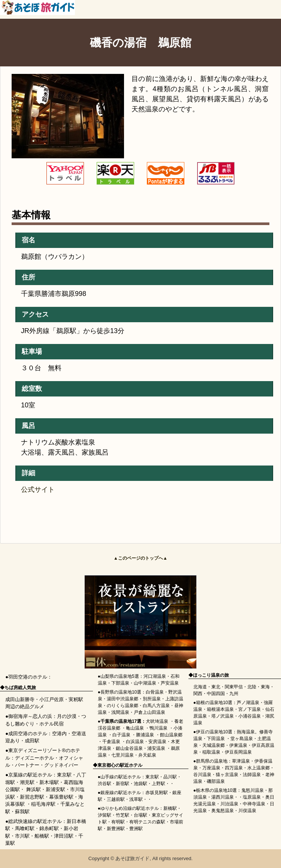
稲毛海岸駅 (43, 804)
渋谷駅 (105, 784)
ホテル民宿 (52, 724)
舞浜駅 (34, 789)
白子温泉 (121, 735)
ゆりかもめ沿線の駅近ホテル (130, 808)
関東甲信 (234, 687)
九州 (234, 694)
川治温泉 (229, 804)
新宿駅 (123, 784)
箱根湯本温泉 (220, 709)
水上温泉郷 (259, 768)
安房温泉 (157, 742)
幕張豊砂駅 (61, 797)
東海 (265, 687)
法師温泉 (252, 775)
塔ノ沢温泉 (223, 716)
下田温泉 (216, 739)
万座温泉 (211, 768)
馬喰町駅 (25, 828)
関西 (198, 694)
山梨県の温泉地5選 (120, 676)
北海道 (200, 687)
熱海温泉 (246, 732)
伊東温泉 (238, 745)
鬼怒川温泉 (253, 790)
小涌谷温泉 (250, 716)
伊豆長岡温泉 (238, 752)
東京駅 (64, 775)
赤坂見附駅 (157, 793)
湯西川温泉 (223, 797)
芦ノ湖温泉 (248, 703)
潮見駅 (27, 782)
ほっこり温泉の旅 (211, 675)
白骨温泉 (155, 692)
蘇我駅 (22, 812)
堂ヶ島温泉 (242, 739)
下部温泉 (120, 683)
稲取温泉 (211, 752)
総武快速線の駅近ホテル (35, 821)
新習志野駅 (32, 797)
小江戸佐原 (52, 699)
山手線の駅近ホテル (121, 777)
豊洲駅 (136, 829)
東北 (216, 687)
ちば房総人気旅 (20, 688)
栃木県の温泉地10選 (216, 790)
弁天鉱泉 (147, 755)
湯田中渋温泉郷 (123, 699)
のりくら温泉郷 (123, 706)
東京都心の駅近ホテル (120, 765)
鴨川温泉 (158, 728)
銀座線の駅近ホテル (121, 793)
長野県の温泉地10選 (121, 692)
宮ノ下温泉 (250, 709)
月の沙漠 (67, 716)
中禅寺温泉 (254, 804)
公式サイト (38, 490)
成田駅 (32, 741)
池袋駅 (140, 784)
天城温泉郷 (214, 745)
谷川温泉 (202, 775)
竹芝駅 (123, 815)
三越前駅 (116, 799)
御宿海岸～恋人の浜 (30, 716)
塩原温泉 (252, 797)
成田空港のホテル (28, 734)
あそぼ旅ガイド (132, 858)
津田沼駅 (64, 836)
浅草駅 (136, 799)
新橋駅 (170, 808)
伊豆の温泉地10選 (214, 732)
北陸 (252, 687)
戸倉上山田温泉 (149, 712)
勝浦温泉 (145, 735)
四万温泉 (234, 768)
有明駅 (118, 822)
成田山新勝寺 (20, 699)
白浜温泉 (135, 742)
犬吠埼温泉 (157, 721)
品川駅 (170, 777)
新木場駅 (49, 782)
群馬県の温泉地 (212, 761)
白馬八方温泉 (156, 706)
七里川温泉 (123, 755)
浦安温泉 (156, 748)
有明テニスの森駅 (147, 822)
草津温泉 (241, 761)
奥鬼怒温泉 (223, 811)
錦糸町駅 (49, 828)
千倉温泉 (111, 742)
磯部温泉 (216, 781)
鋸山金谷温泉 (129, 748)
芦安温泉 (170, 683)
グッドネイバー (61, 765)
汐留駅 (105, 815)
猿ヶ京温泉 (227, 775)
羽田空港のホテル (28, 677)
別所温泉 (152, 699)
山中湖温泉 (145, 683)
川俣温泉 (247, 811)
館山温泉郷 (171, 735)
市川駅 (22, 836)
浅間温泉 (120, 712)
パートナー (27, 765)
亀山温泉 (135, 728)
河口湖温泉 (155, 676)
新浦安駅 (55, 789)
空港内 (59, 734)
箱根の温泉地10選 (214, 703)
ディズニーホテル (34, 758)
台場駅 (140, 815)
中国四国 (216, 694)
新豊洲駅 (116, 829)
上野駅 (158, 784)
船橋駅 (42, 836)
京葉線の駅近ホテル (30, 775)
